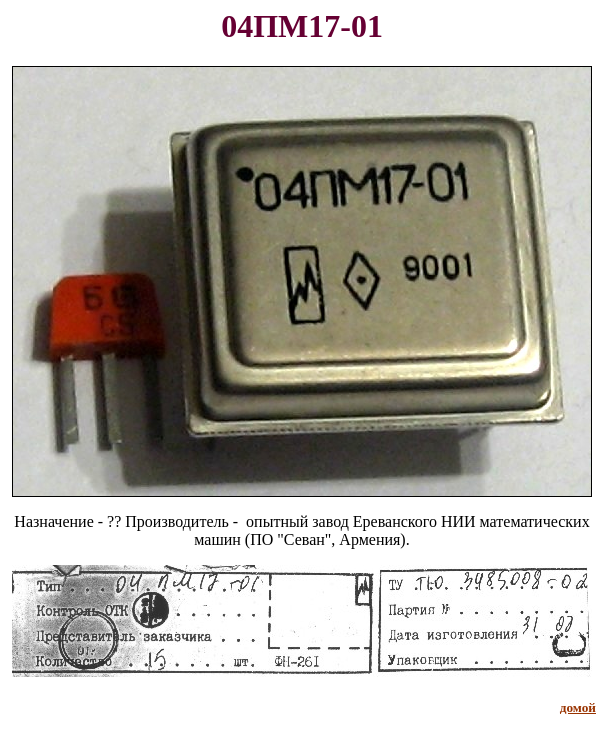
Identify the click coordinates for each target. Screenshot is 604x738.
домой (578, 707)
